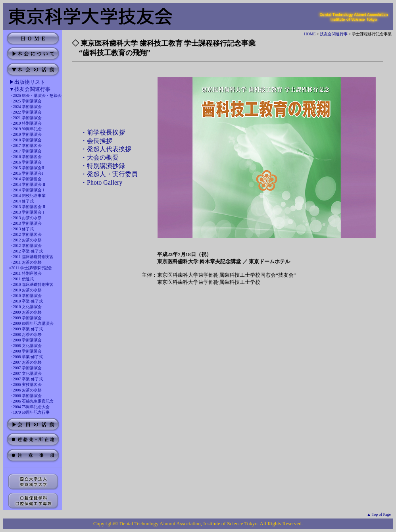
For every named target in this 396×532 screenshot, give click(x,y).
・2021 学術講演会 (26, 118)
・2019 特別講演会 (26, 123)
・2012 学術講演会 (26, 246)
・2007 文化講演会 (26, 373)
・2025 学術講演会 (26, 101)
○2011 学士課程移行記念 (31, 268)
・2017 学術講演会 (26, 151)
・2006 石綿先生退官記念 (32, 401)
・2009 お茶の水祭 (26, 312)
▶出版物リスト (27, 82)
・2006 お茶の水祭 (26, 390)
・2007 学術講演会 (26, 368)
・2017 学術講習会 (26, 146)
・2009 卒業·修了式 (26, 329)
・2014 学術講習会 (26, 179)
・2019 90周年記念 (26, 129)
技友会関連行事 (334, 34)
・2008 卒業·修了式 (26, 357)
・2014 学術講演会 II (27, 184)
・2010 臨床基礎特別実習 (32, 284)
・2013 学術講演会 (26, 223)
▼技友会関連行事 (30, 89)
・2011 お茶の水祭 (25, 262)
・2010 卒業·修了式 (26, 301)
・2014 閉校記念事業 (28, 196)
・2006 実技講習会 (26, 385)
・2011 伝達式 (21, 279)
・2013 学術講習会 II (27, 207)
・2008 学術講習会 (26, 351)
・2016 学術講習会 (26, 157)
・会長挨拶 (96, 141)
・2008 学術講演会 (26, 340)
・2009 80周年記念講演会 (32, 323)
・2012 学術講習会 (26, 234)
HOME (310, 34)
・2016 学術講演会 (26, 162)
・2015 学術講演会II (27, 168)
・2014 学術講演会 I (27, 190)
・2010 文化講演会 (26, 307)
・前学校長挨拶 (103, 132)
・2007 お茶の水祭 (26, 362)
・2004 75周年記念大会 (30, 407)
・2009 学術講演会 (26, 318)
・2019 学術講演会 (26, 134)
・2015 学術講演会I (26, 173)
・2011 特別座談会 (25, 273)
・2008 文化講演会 (26, 346)
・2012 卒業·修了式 (26, 251)
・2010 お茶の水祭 (26, 290)
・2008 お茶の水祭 (26, 334)
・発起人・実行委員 (109, 174)
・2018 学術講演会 (26, 140)
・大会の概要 (100, 157)
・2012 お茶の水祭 (26, 240)
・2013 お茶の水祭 (26, 218)
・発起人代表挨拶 (106, 149)
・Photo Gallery (101, 182)
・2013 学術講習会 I (27, 212)
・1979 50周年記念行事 (30, 412)
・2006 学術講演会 (26, 396)
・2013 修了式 (22, 229)
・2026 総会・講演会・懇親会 (36, 95)
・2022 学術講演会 (26, 112)
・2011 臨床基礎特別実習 (31, 257)
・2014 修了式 (22, 201)
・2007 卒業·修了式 (26, 379)
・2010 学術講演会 (26, 296)
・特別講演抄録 (103, 166)
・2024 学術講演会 (26, 107)
